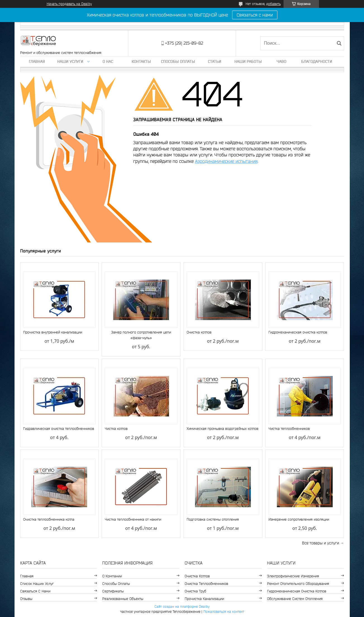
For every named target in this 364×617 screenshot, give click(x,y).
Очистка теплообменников (206, 584)
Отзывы (26, 599)
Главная (37, 61)
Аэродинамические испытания (226, 161)
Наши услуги (70, 61)
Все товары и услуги (321, 543)
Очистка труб (195, 591)
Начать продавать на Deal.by (69, 4)
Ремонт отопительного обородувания (298, 584)
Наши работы (248, 61)
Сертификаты (113, 591)
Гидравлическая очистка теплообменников (59, 429)
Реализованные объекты (123, 599)
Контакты (141, 61)
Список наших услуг (37, 584)
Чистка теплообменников (289, 429)
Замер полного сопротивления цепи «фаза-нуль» (141, 335)
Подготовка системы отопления (213, 519)
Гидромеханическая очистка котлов (298, 332)
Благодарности (317, 61)
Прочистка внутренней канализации (53, 332)
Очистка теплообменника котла (49, 519)
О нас (108, 61)
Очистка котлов (199, 332)
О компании (112, 576)
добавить (273, 4)
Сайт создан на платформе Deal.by (182, 607)
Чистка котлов (116, 429)
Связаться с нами (255, 15)
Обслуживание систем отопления (295, 599)
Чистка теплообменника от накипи (133, 519)
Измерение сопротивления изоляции (299, 519)
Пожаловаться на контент (224, 612)
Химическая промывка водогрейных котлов (223, 429)
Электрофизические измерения (293, 576)
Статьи (215, 61)
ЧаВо (281, 61)
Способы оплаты (178, 61)
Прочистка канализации (204, 599)
